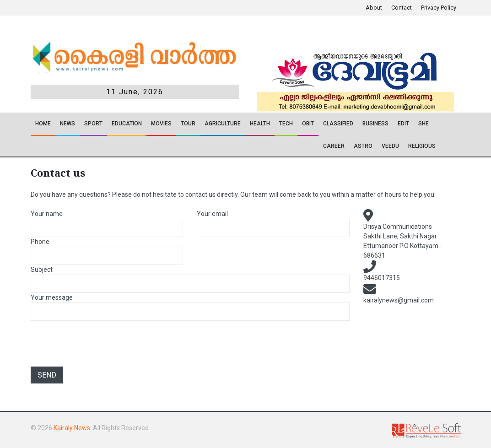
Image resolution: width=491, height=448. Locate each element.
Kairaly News (72, 428)
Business (375, 124)
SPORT (93, 124)
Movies (161, 124)
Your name (47, 214)
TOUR (188, 124)
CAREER (334, 146)
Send (47, 375)
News (67, 124)
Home (43, 124)
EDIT (403, 124)
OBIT (308, 124)
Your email (212, 214)
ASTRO (363, 146)
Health (260, 124)
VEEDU (390, 146)
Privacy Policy (439, 8)
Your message (52, 297)
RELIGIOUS (422, 146)
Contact (402, 8)
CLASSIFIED (338, 124)
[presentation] (100, 345)
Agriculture (223, 124)
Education (127, 124)
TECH (286, 124)
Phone (40, 242)
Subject (42, 270)
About (374, 8)
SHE (424, 124)
